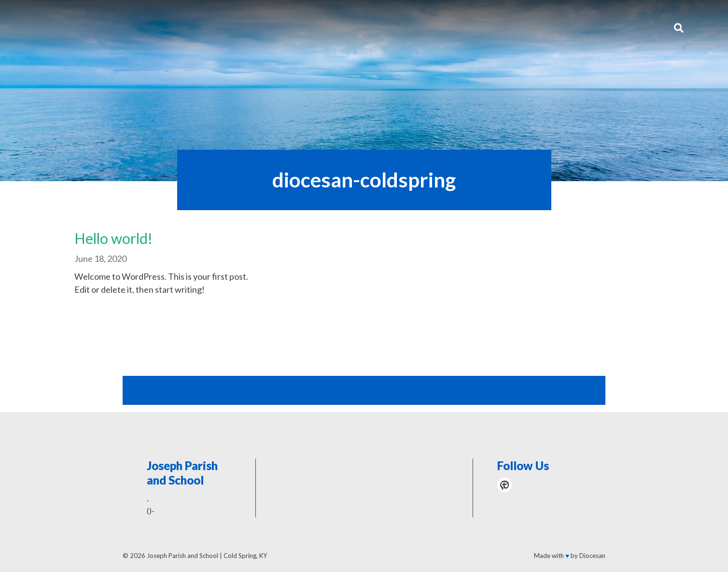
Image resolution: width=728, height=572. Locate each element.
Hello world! (113, 238)
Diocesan (592, 556)
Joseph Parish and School (182, 556)
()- (151, 510)
